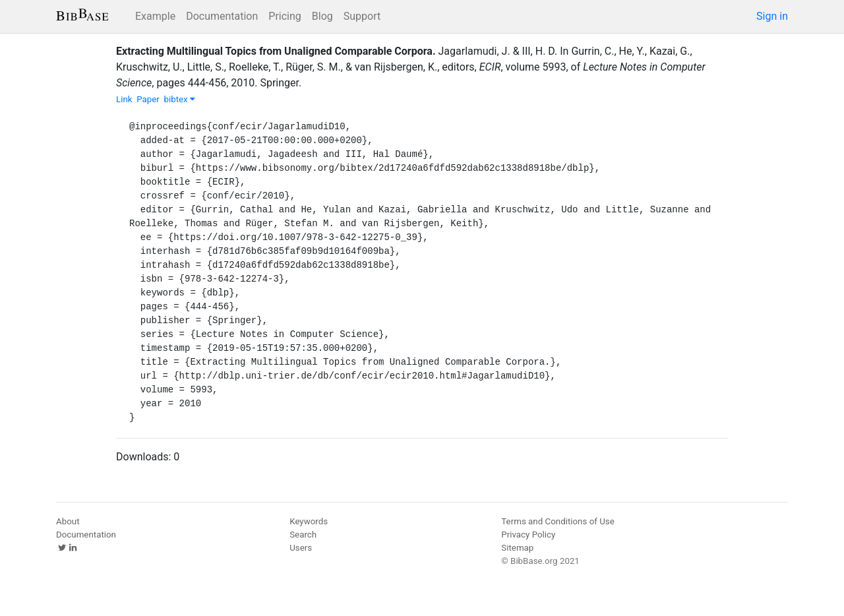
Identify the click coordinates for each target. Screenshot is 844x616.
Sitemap (517, 548)
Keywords (309, 521)
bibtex (179, 99)
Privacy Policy (528, 535)
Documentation (222, 16)
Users (301, 548)
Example (155, 16)
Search (303, 535)
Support (362, 16)
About (68, 521)
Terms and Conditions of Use (558, 521)
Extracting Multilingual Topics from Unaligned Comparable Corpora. (276, 51)
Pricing (285, 16)
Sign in (772, 16)
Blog (322, 16)
